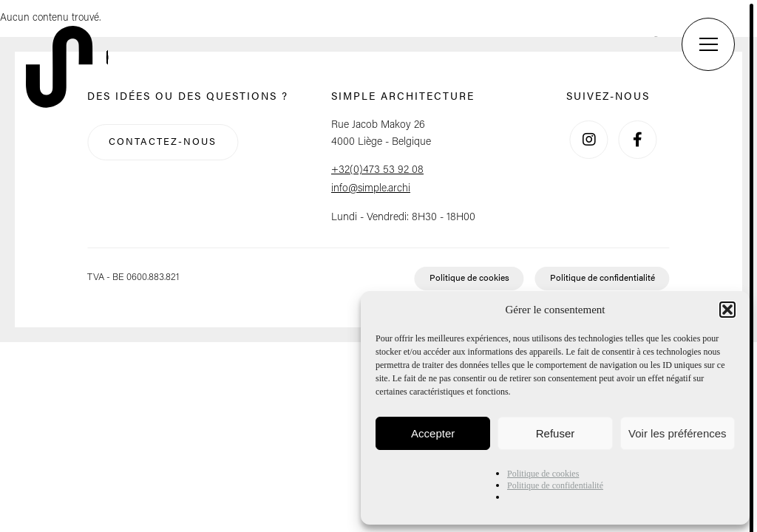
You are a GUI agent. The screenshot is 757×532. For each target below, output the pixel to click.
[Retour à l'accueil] (70, 68)
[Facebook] (637, 140)
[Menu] (708, 44)
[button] (727, 310)
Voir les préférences (678, 433)
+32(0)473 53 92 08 (377, 170)
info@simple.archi (371, 189)
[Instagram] (589, 140)
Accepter (433, 433)
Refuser (556, 433)
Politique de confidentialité (555, 485)
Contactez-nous (163, 142)
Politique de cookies (543, 474)
